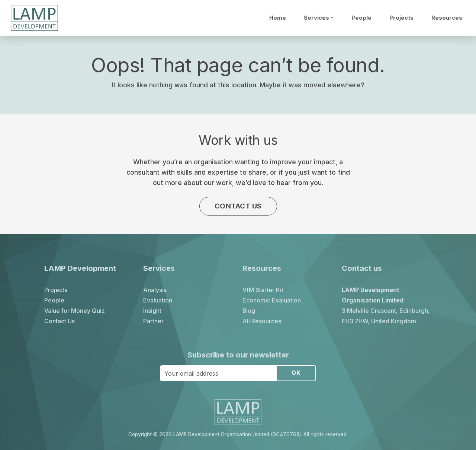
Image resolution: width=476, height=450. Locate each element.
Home (278, 18)
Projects (401, 18)
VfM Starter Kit (263, 290)
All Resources (262, 321)
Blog (249, 310)
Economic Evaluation (272, 300)
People (361, 18)
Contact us (238, 206)
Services (316, 18)
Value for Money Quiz (75, 310)
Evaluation (158, 300)
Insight (152, 310)
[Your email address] (218, 373)
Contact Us (59, 321)
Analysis (155, 290)
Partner (153, 321)
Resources (447, 18)
